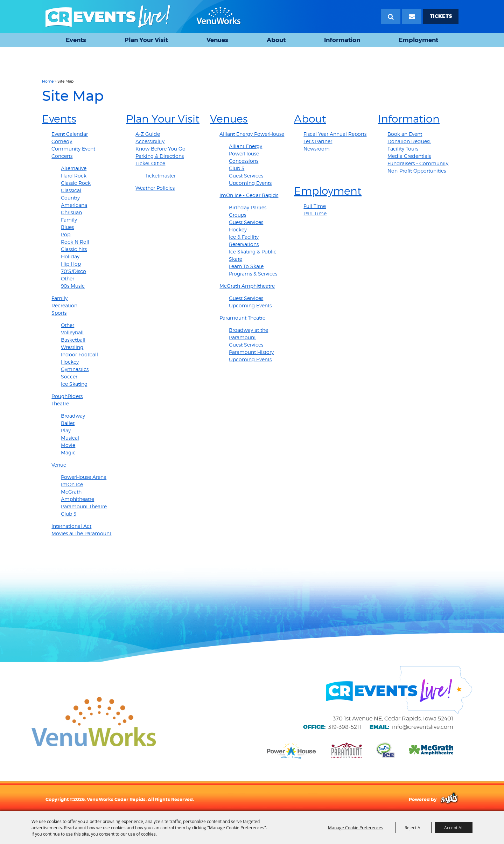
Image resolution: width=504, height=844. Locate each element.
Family (69, 220)
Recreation (64, 305)
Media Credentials (409, 156)
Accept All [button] (454, 828)
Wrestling (72, 347)
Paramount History (251, 352)
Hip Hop (71, 264)
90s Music (73, 286)
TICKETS (441, 16)
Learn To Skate (246, 266)
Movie (68, 445)
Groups (237, 215)
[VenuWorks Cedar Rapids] (143, 17)
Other (68, 278)
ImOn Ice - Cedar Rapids (249, 195)
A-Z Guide (148, 134)
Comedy (62, 141)
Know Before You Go (160, 149)
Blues (67, 227)
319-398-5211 (345, 727)
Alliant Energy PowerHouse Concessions (246, 154)
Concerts (62, 156)
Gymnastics (75, 369)
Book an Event (405, 134)
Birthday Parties (248, 207)
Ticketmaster (160, 176)
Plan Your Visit (146, 40)
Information (342, 40)
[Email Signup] (412, 17)
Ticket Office (150, 163)
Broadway (73, 416)
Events (76, 40)
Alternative (74, 168)
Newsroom (317, 149)
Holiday (70, 256)
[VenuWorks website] (94, 721)
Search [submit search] (391, 17)
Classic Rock (76, 183)
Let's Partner (318, 141)
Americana (74, 205)
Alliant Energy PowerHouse (252, 134)
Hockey (70, 362)
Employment (418, 40)
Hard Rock (74, 176)
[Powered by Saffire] (449, 799)
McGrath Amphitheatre (247, 286)
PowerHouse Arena (84, 477)
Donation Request (409, 141)
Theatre (60, 403)
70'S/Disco (73, 271)
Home (48, 81)
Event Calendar (70, 134)
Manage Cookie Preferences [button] (356, 828)
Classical (71, 190)
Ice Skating (74, 384)
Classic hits (74, 249)
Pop (66, 234)
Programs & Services (253, 274)
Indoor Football (79, 354)
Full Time (315, 206)
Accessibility (150, 141)
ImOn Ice (72, 484)
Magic (68, 452)
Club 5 (69, 514)
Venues (217, 40)
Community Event (73, 149)
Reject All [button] (414, 828)
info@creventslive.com (423, 727)
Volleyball (72, 332)
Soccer (69, 376)
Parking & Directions (160, 156)
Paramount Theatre (84, 506)
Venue (59, 465)
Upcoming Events (250, 183)
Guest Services (246, 176)
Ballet (68, 423)
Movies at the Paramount (81, 533)
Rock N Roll (75, 242)
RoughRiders (67, 396)
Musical (70, 438)
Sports (59, 313)
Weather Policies (155, 188)
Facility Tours (403, 149)
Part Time (315, 213)
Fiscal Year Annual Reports (335, 134)
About (276, 40)
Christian (71, 212)
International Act (71, 526)
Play (66, 430)
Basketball (73, 340)
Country (70, 198)
